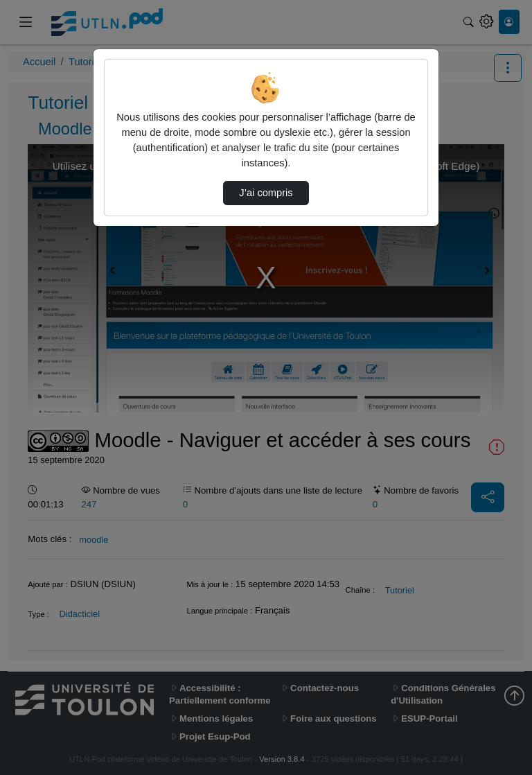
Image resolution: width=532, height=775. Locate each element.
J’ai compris (266, 193)
